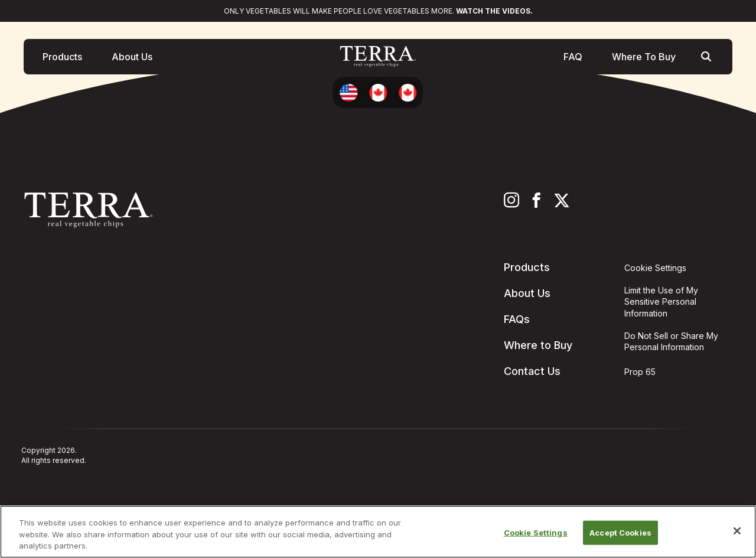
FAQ (573, 58)
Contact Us (532, 371)
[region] (378, 532)
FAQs (517, 319)
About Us (132, 58)
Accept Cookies (620, 532)
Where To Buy (644, 58)
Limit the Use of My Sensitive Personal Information (661, 302)
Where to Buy (538, 345)
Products (62, 58)
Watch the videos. (494, 11)
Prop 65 (640, 372)
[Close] (737, 531)
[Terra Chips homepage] (378, 59)
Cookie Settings (536, 532)
